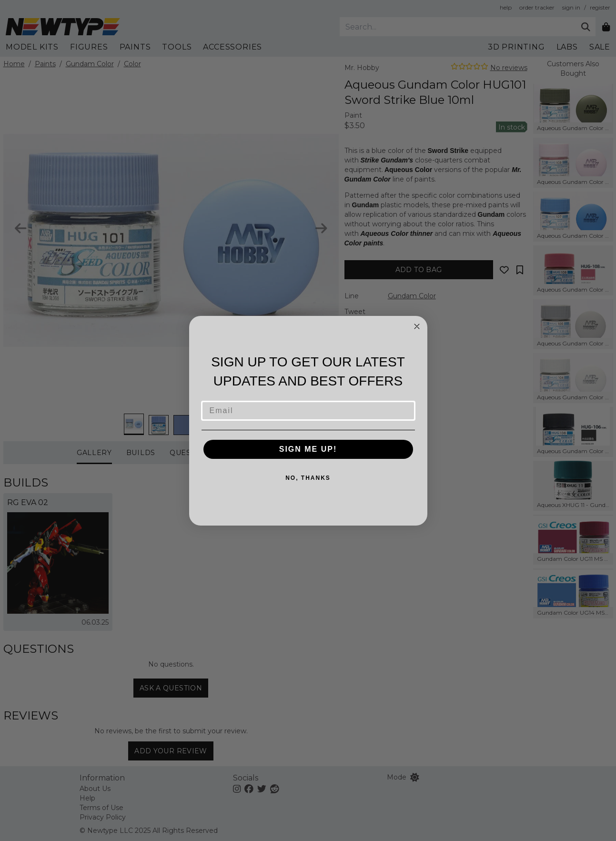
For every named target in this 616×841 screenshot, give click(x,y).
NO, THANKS (308, 478)
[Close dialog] (417, 326)
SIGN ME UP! (308, 449)
